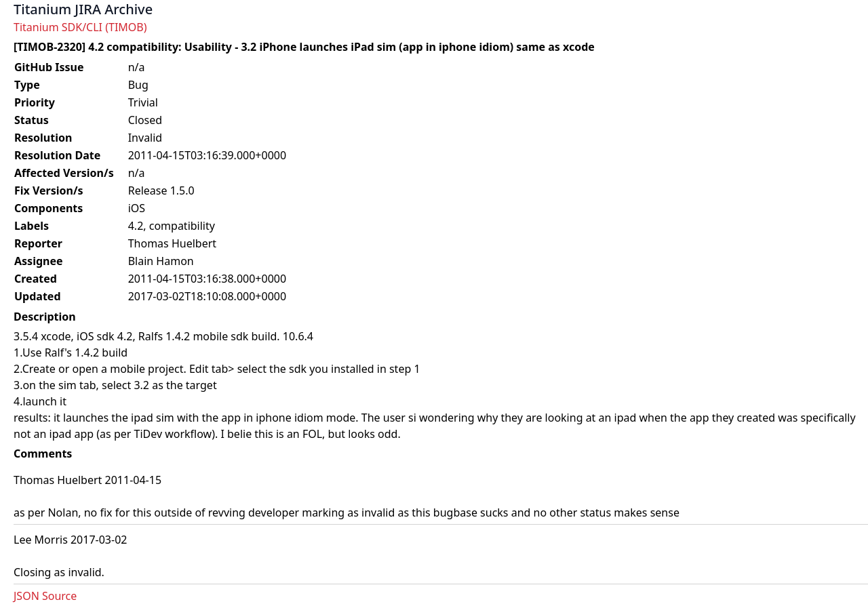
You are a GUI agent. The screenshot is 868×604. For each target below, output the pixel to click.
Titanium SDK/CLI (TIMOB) (80, 27)
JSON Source (45, 596)
